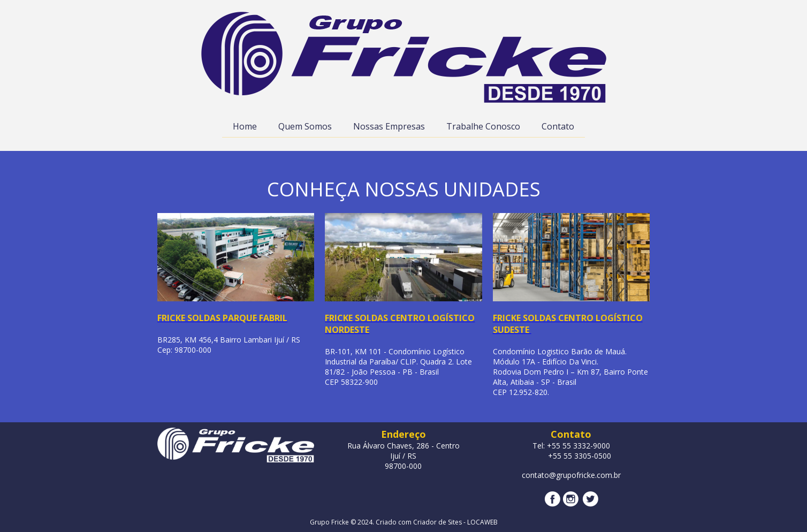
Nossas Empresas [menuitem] (389, 126)
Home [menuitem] (245, 126)
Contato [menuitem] (558, 126)
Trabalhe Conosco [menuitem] (483, 126)
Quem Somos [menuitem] (305, 126)
